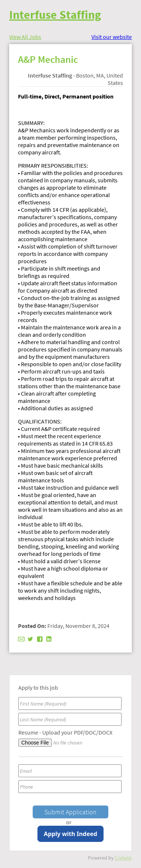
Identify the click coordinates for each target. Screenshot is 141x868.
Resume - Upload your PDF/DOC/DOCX (65, 732)
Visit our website (112, 37)
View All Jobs (25, 37)
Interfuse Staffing (55, 15)
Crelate (123, 858)
